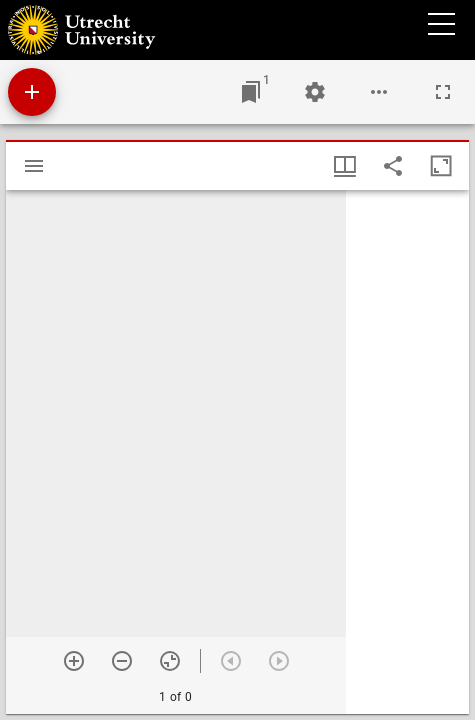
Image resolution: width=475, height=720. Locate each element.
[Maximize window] (441, 166)
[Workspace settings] (315, 92)
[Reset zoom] (170, 661)
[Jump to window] (251, 92)
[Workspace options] (379, 92)
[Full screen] (443, 92)
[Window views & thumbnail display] (345, 166)
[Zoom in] (74, 661)
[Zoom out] (122, 661)
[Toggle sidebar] (34, 166)
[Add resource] (32, 92)
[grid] (407, 452)
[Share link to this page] (393, 166)
